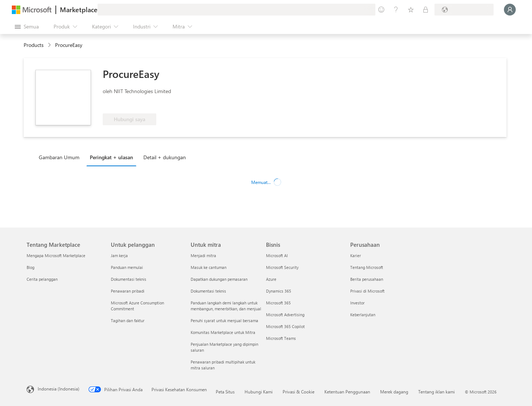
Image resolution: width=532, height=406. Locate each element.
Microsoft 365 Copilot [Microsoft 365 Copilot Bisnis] (285, 326)
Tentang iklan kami (436, 392)
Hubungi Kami (259, 392)
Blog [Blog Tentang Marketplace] (30, 267)
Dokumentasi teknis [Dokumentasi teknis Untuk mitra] (208, 291)
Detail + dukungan (165, 157)
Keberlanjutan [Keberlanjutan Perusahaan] (363, 315)
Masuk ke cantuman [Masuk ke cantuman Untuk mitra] (209, 267)
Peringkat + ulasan (111, 157)
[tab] (61, 157)
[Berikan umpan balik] (381, 10)
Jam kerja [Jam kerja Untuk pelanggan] (119, 255)
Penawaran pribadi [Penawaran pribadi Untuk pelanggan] (128, 291)
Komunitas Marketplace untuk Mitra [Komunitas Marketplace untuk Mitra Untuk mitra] (223, 332)
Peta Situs (225, 392)
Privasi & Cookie (299, 392)
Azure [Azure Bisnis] (271, 279)
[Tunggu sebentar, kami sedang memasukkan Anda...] (510, 10)
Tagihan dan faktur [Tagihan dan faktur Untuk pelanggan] (128, 320)
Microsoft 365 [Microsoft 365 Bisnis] (278, 303)
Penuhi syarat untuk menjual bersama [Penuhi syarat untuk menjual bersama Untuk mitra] (224, 320)
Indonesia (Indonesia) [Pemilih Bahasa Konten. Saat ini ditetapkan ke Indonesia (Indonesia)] (59, 389)
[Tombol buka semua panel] (27, 27)
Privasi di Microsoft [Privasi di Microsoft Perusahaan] (367, 291)
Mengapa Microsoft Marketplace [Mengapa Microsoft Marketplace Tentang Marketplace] (56, 255)
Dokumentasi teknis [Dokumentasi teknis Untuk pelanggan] (129, 279)
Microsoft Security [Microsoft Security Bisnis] (282, 267)
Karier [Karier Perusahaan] (356, 255)
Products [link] (34, 45)
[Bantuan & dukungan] (396, 10)
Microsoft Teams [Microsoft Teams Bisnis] (281, 338)
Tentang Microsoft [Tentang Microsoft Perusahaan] (367, 267)
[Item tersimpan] (411, 10)
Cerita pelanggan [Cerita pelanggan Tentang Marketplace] (42, 279)
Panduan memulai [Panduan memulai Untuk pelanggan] (127, 267)
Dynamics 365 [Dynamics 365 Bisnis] (279, 291)
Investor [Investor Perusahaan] (357, 303)
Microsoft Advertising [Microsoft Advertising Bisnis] (285, 315)
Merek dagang (394, 392)
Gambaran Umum (59, 157)
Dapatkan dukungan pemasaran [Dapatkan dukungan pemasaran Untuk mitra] (219, 279)
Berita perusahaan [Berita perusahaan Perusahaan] (367, 279)
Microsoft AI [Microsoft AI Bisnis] (277, 255)
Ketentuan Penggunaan (347, 392)
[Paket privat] (426, 10)
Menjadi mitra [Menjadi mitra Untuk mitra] (203, 255)
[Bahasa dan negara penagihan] (464, 10)
